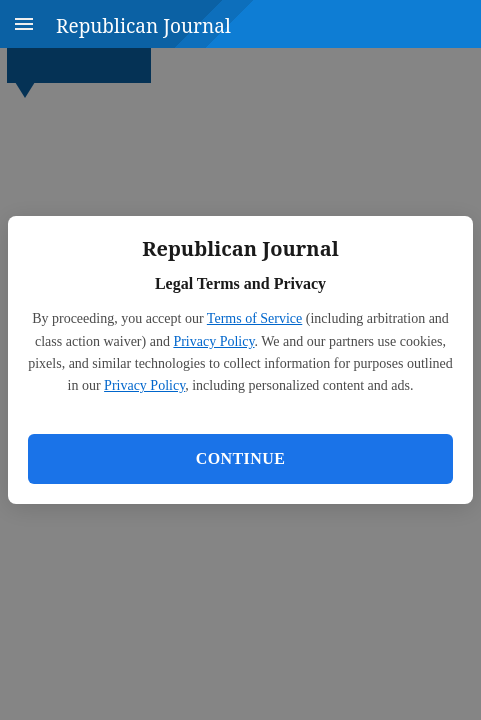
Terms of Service (254, 318)
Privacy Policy (213, 341)
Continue (240, 458)
